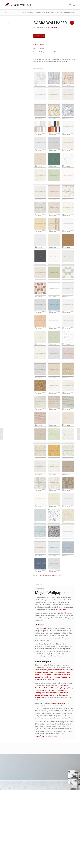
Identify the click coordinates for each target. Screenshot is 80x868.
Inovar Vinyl (53, 677)
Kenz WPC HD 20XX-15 (53, 690)
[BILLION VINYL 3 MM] (2, 434)
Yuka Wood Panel (41, 677)
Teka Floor (39, 688)
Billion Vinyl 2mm (41, 672)
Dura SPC (43, 675)
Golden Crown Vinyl (54, 675)
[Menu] (74, 5)
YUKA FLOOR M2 (64, 677)
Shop (7, 12)
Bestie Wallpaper (41, 670)
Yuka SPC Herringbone (57, 695)
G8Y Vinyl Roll (50, 679)
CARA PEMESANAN (36, 770)
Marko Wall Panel (50, 688)
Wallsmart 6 (39, 679)
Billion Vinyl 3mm (55, 672)
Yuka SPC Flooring (42, 695)
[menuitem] (69, 5)
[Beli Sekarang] (39, 36)
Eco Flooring (65, 685)
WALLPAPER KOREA (57, 575)
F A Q (32, 772)
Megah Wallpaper (50, 593)
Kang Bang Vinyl (63, 688)
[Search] (69, 5)
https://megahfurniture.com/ (46, 736)
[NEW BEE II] (78, 434)
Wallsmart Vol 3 (64, 693)
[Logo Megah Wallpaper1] (19, 5)
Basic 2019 (66, 675)
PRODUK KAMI (35, 775)
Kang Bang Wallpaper (49, 693)
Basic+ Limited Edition (56, 670)
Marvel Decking (41, 697)
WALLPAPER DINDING (45, 575)
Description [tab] (39, 584)
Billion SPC (69, 670)
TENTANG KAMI (35, 767)
